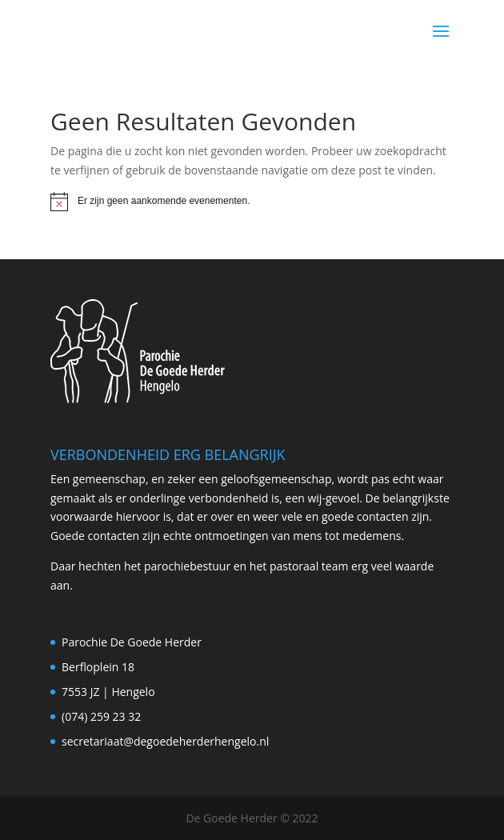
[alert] (252, 202)
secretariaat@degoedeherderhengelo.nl (165, 741)
